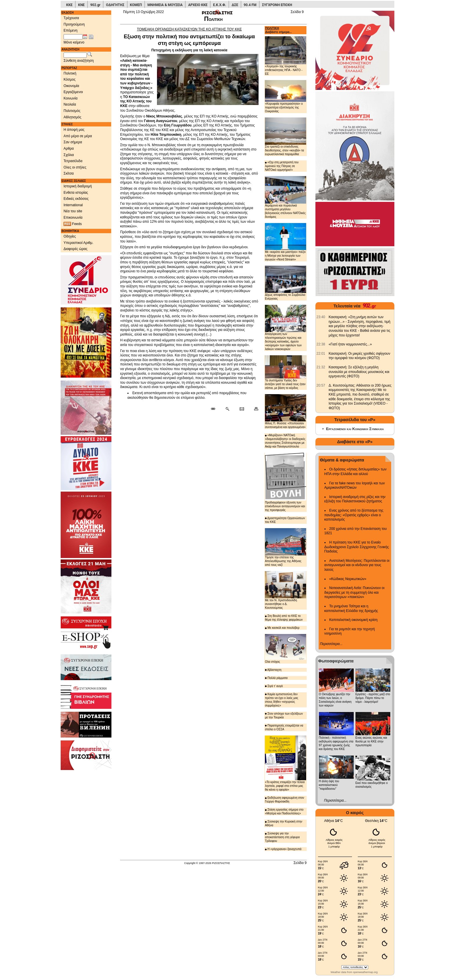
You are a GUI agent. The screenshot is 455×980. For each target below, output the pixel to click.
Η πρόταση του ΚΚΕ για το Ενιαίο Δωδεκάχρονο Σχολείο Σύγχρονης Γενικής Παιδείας (357, 547)
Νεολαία (70, 104)
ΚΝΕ (81, 5)
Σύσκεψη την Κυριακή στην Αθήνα (284, 823)
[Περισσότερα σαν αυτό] (227, 409)
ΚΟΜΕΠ (136, 5)
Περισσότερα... (331, 644)
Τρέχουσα (71, 18)
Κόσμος (69, 79)
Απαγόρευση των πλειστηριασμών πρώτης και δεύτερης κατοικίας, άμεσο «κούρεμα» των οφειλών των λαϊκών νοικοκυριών (286, 328)
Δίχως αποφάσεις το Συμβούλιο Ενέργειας (286, 283)
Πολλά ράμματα (276, 678)
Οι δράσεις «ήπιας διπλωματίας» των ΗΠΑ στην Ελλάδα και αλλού (355, 472)
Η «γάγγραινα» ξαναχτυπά (283, 849)
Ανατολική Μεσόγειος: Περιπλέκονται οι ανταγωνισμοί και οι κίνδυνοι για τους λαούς (357, 565)
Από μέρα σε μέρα (78, 136)
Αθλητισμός (72, 117)
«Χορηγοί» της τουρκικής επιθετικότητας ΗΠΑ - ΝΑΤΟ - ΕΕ (286, 56)
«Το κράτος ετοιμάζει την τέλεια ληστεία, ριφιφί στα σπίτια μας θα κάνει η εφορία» (286, 763)
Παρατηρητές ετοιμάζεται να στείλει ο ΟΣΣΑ (284, 727)
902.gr (95, 5)
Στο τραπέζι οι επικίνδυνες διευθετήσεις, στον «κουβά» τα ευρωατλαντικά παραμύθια (286, 137)
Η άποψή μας (74, 130)
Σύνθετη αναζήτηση (79, 61)
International (73, 205)
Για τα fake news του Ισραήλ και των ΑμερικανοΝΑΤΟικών (355, 486)
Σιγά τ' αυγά (274, 686)
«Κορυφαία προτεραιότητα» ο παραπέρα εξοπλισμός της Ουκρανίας (286, 96)
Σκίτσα (69, 173)
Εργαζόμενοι (73, 92)
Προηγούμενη (74, 24)
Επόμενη (71, 30)
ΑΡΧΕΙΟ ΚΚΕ (198, 5)
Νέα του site (73, 211)
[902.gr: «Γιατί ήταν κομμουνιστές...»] (321, 344)
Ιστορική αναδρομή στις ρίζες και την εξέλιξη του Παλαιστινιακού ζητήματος (355, 499)
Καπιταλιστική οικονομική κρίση (353, 620)
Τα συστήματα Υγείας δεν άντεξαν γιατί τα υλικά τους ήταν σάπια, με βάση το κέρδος (286, 372)
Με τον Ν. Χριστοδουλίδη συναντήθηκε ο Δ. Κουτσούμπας (286, 590)
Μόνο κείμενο (74, 42)
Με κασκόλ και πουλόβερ (282, 628)
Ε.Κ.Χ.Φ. (220, 5)
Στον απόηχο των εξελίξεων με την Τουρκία (284, 715)
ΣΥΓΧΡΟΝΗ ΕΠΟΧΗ (277, 5)
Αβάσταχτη (273, 670)
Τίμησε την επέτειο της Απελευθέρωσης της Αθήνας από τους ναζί (286, 547)
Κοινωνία (71, 98)
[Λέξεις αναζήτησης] (75, 55)
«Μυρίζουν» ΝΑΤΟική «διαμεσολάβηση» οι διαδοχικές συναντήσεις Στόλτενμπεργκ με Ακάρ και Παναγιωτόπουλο (285, 441)
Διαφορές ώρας (75, 249)
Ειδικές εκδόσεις (76, 199)
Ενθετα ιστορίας (76, 193)
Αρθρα (69, 148)
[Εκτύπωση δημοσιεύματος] (254, 409)
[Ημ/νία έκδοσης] (73, 37)
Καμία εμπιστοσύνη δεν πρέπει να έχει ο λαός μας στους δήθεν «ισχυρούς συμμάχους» (282, 700)
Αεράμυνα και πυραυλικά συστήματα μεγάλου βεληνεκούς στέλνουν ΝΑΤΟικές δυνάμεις (286, 197)
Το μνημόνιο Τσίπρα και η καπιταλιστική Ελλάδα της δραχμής (351, 608)
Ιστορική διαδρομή (78, 186)
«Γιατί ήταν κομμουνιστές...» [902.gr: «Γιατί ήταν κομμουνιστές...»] (350, 344)
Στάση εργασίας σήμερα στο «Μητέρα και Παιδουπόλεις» (284, 811)
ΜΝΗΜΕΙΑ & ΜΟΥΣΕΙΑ (165, 5)
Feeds (73, 224)
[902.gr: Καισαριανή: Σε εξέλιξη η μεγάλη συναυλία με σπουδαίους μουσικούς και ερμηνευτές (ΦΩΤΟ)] (321, 367)
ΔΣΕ (235, 5)
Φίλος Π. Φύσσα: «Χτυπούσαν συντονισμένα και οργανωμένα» (286, 411)
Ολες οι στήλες (75, 167)
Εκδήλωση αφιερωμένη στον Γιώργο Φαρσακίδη (285, 800)
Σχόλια (69, 155)
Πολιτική (70, 73)
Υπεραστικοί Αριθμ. (78, 243)
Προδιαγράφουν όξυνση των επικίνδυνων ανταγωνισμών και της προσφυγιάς (286, 482)
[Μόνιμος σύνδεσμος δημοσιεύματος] (215, 409)
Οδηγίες (70, 236)
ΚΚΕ (69, 5)
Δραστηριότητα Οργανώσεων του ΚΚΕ (285, 520)
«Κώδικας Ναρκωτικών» (348, 579)
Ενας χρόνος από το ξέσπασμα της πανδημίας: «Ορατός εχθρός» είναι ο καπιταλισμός (354, 515)
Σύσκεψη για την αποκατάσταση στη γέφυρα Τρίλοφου (282, 837)
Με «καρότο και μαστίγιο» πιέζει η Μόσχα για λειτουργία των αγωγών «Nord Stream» (286, 242)
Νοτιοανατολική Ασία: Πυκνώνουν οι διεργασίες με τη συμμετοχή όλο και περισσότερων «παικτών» (354, 592)
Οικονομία (71, 86)
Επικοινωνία (73, 218)
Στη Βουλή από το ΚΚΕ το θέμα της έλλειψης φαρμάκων (284, 618)
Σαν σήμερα (73, 142)
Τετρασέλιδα (73, 161)
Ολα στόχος (286, 649)
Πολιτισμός (72, 111)
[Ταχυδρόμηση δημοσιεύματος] (242, 409)
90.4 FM (250, 5)
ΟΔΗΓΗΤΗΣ (115, 5)
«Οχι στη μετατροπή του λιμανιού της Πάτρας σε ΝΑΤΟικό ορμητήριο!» (282, 166)
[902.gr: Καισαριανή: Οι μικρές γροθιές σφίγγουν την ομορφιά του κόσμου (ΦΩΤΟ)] (321, 354)
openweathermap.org (365, 972)
